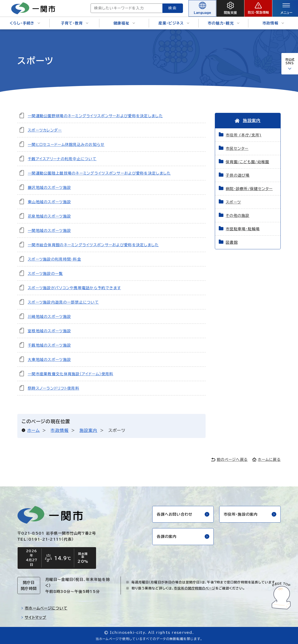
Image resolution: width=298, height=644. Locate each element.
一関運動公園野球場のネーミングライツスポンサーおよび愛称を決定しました (95, 116)
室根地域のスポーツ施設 (49, 331)
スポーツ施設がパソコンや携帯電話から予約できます (74, 288)
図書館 (232, 242)
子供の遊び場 (238, 175)
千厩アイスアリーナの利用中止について (62, 159)
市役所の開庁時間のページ (195, 588)
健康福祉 (124, 23)
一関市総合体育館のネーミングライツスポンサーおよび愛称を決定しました (93, 245)
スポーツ (233, 202)
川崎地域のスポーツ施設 (49, 317)
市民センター (237, 148)
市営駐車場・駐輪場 (243, 229)
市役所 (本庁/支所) (244, 135)
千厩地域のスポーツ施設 (49, 345)
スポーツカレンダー (45, 130)
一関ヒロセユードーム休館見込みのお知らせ (66, 145)
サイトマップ (34, 617)
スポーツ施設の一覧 (45, 274)
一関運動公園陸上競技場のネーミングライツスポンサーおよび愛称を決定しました (99, 173)
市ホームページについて (44, 608)
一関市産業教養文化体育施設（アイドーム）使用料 (70, 374)
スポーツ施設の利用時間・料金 (54, 259)
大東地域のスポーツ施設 (49, 360)
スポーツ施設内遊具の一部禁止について (63, 302)
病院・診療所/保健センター (249, 189)
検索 (173, 8)
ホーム (33, 430)
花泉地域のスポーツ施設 (49, 216)
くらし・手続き (25, 23)
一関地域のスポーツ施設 (49, 231)
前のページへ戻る (229, 459)
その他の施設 (238, 216)
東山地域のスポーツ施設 (49, 202)
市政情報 (273, 23)
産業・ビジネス (174, 23)
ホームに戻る (266, 459)
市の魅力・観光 (223, 23)
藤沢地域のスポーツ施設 (49, 188)
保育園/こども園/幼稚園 (247, 162)
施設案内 (88, 430)
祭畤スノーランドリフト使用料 (53, 388)
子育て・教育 (75, 23)
